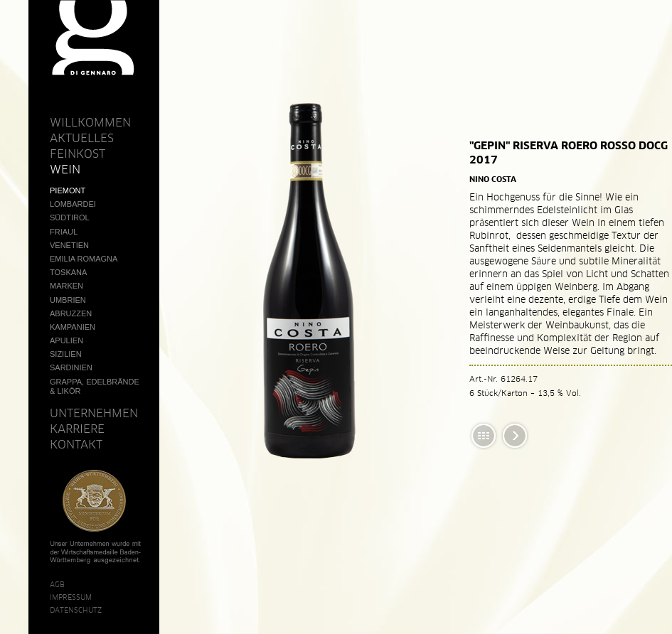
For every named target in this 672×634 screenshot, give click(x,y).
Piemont (68, 190)
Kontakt (76, 444)
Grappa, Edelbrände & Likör (95, 386)
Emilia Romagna (84, 259)
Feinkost (78, 154)
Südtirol (70, 217)
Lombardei (73, 204)
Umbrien (68, 300)
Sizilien (66, 354)
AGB (57, 584)
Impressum (71, 597)
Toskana (68, 272)
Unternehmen (94, 413)
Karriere (77, 429)
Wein (65, 169)
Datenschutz (76, 610)
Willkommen (90, 122)
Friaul (64, 232)
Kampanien (73, 327)
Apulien (66, 340)
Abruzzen (71, 313)
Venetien (69, 245)
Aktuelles (82, 138)
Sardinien (71, 367)
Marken (66, 286)
